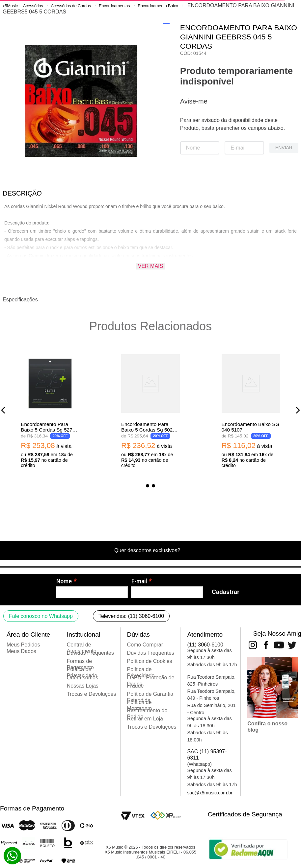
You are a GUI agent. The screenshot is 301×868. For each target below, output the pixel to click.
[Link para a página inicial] (10, 6)
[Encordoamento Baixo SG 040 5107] (251, 410)
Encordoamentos (114, 6)
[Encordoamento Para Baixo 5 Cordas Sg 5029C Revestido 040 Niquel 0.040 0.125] (150, 410)
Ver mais (150, 266)
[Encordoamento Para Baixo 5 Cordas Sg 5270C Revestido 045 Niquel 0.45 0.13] (50, 410)
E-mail (139, 581)
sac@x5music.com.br (210, 793)
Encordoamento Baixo (158, 6)
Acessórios (33, 6)
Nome (64, 581)
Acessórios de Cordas (71, 6)
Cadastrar (226, 592)
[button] (3, 410)
